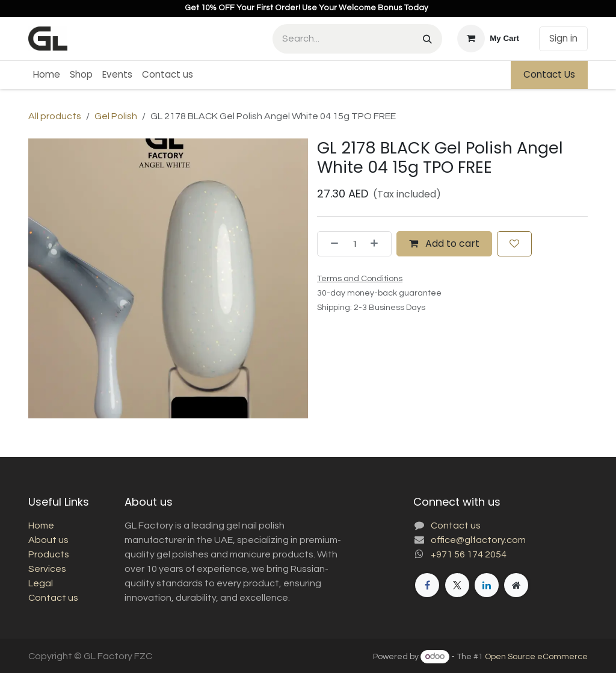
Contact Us (549, 74)
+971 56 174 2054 (469, 554)
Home (41, 526)
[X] (457, 585)
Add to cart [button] (444, 243)
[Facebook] (427, 585)
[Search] (427, 39)
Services (47, 569)
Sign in (563, 38)
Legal (41, 583)
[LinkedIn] (487, 585)
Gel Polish (116, 116)
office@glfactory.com (478, 540)
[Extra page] (516, 585)
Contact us (53, 598)
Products (49, 554)
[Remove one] (331, 244)
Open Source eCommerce (536, 657)
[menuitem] (47, 75)
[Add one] (378, 244)
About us (48, 540)
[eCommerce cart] (488, 39)
